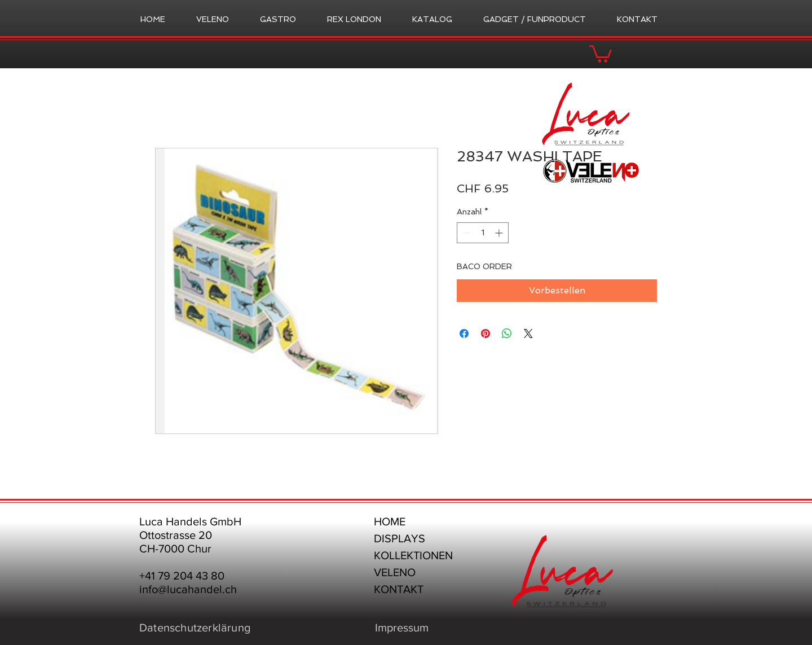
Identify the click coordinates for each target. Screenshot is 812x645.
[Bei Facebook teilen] (464, 334)
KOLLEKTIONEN (413, 555)
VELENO (395, 572)
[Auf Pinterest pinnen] (486, 334)
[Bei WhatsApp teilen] (507, 334)
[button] (601, 53)
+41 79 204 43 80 (182, 576)
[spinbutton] (483, 233)
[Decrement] (465, 233)
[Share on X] (528, 334)
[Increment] (500, 233)
